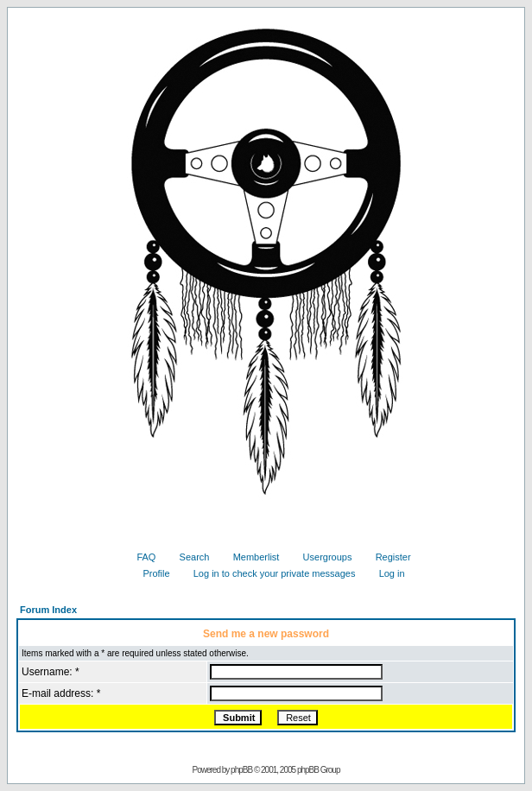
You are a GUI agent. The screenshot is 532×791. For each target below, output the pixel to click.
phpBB (241, 770)
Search (188, 557)
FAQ (139, 557)
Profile (149, 573)
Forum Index (48, 610)
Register (387, 557)
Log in (386, 573)
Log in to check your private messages (268, 573)
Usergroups (321, 557)
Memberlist (250, 557)
